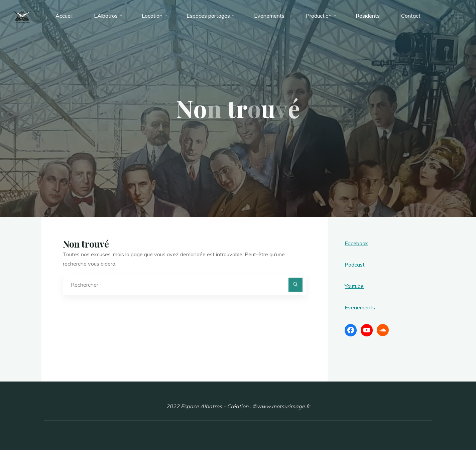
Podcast (355, 265)
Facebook (356, 243)
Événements (360, 307)
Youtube (354, 286)
